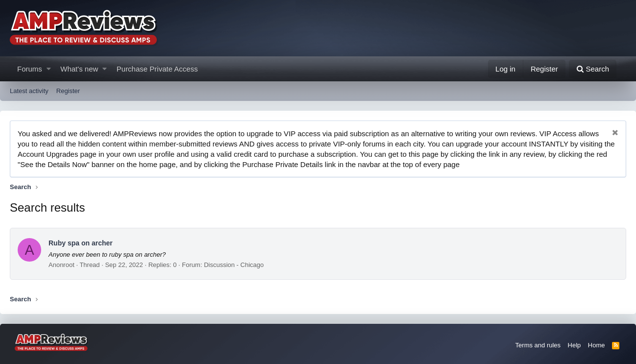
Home (597, 345)
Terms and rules (538, 345)
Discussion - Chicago (234, 265)
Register (68, 91)
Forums (30, 69)
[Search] (593, 69)
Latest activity (29, 91)
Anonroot (61, 265)
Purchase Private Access (157, 69)
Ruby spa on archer (81, 243)
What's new (79, 69)
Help (575, 345)
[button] (49, 69)
